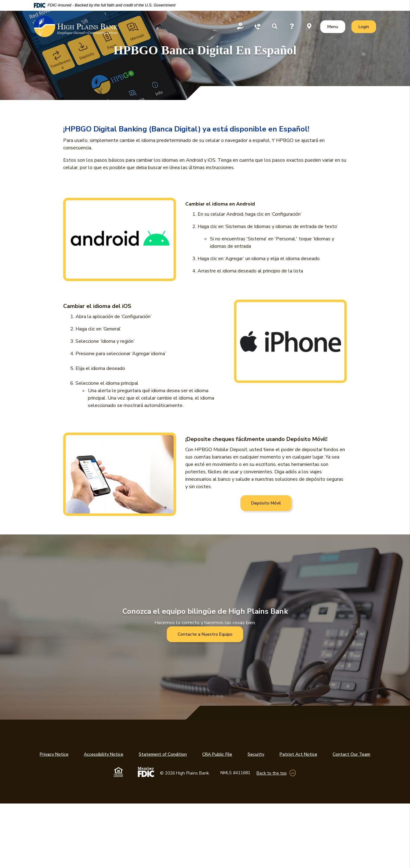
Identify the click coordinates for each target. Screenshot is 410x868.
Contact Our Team (351, 754)
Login (367, 26)
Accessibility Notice (104, 754)
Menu (334, 26)
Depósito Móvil (266, 503)
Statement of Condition (163, 754)
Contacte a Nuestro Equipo (205, 634)
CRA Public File (217, 754)
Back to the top (272, 773)
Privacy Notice (54, 754)
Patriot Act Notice (298, 754)
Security (256, 754)
